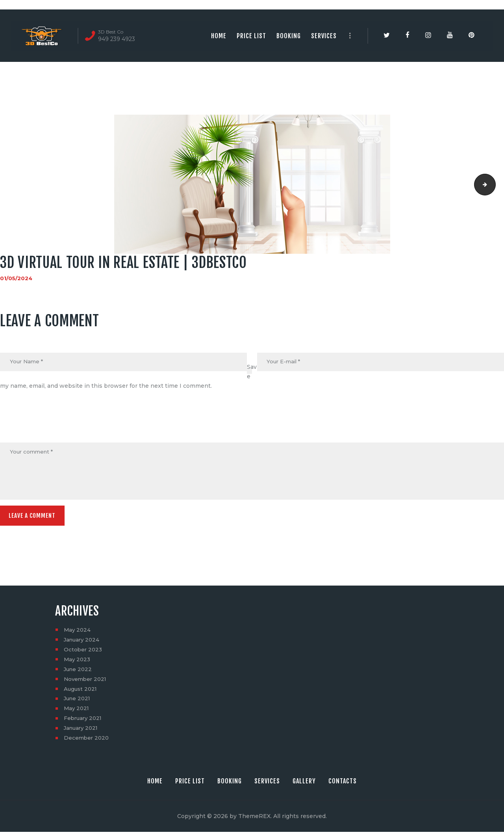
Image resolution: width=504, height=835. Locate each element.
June (79, 672)
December (87, 741)
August (81, 692)
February (84, 721)
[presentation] (60, 424)
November (86, 682)
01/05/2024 (17, 278)
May (78, 632)
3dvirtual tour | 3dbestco (493, 184)
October (84, 652)
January (83, 642)
